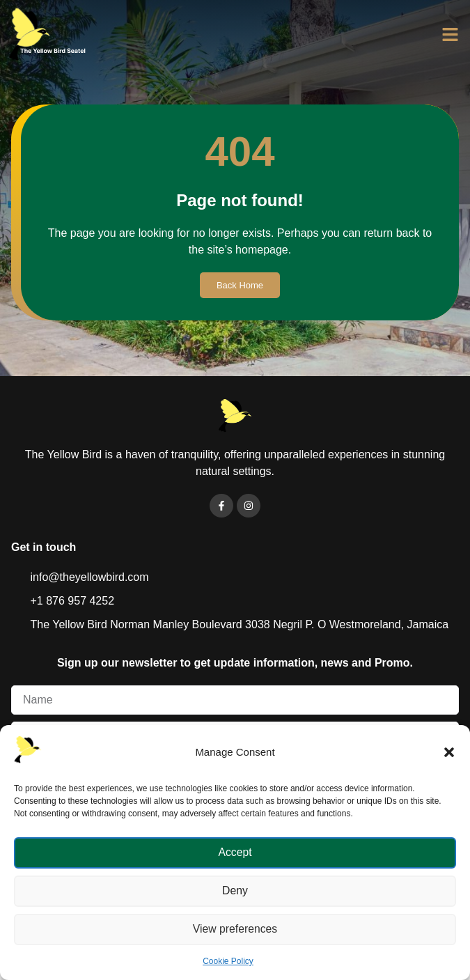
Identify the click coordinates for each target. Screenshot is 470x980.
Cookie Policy (228, 961)
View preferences (235, 930)
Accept (235, 853)
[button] (449, 752)
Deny (235, 891)
